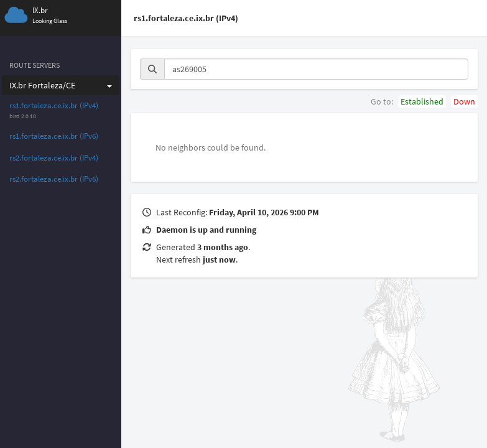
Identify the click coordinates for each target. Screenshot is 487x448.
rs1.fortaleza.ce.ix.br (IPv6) (54, 136)
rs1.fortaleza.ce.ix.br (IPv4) (54, 105)
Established (422, 101)
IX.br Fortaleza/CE (61, 85)
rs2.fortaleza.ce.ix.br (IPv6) (54, 179)
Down (464, 101)
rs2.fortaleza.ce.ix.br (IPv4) (54, 158)
